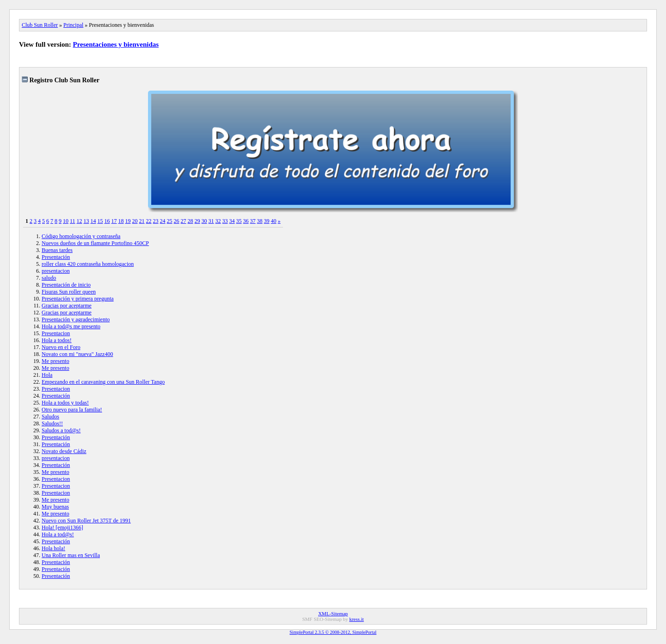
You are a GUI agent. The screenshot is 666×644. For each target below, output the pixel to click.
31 (211, 221)
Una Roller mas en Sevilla (71, 555)
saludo (49, 278)
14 (93, 221)
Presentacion (56, 333)
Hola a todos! (57, 340)
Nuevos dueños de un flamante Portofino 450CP (95, 243)
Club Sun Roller (40, 25)
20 (135, 221)
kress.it (356, 619)
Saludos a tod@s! (61, 430)
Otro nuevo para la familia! (72, 410)
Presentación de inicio (66, 285)
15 (100, 221)
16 (107, 221)
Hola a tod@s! (58, 534)
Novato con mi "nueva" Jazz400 (77, 354)
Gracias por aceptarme (67, 306)
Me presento (55, 361)
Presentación (56, 257)
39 (267, 221)
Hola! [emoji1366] (62, 527)
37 (253, 221)
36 (246, 221)
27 (184, 221)
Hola (47, 375)
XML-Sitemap (333, 613)
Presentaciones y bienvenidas (116, 44)
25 (170, 221)
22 (149, 221)
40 (274, 221)
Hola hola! (53, 548)
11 (73, 221)
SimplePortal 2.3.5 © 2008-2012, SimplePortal (333, 632)
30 (204, 221)
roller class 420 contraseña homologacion (88, 264)
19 (128, 221)
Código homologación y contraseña (81, 236)
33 (225, 221)
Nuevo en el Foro (61, 347)
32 (218, 221)
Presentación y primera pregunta (78, 299)
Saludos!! (52, 423)
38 (260, 221)
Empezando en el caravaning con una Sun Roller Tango (103, 382)
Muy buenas (55, 507)
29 (197, 221)
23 (156, 221)
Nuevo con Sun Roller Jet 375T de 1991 (86, 521)
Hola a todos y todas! (65, 403)
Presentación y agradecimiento (76, 319)
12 (80, 221)
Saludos (50, 417)
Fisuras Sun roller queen (69, 292)
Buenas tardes (57, 250)
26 (177, 221)
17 (114, 221)
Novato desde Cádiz (64, 451)
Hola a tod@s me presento (71, 326)
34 (232, 221)
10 (66, 221)
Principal (73, 25)
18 (121, 221)
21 (142, 221)
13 (86, 221)
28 (191, 221)
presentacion (56, 271)
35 (239, 221)
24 (163, 221)
